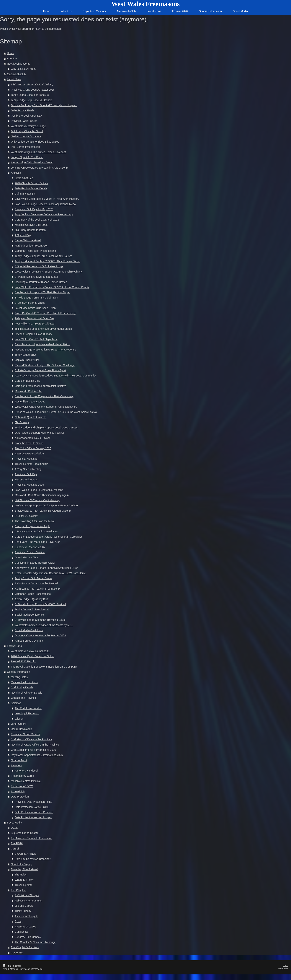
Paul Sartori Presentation (25, 147)
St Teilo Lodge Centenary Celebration (36, 298)
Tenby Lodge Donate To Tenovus (30, 95)
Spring (19, 921)
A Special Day (23, 235)
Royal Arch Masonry (19, 64)
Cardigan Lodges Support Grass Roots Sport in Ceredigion (49, 537)
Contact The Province (23, 698)
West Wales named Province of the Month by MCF (44, 625)
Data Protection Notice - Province (34, 812)
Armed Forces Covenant (29, 641)
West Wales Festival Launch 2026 (31, 651)
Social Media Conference (29, 615)
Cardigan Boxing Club (27, 381)
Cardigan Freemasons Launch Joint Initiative (41, 386)
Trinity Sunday (23, 911)
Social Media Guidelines (29, 630)
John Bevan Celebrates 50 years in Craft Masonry (40, 168)
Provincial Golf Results (24, 121)
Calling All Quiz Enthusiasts (31, 417)
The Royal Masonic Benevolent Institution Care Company (44, 667)
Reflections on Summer (28, 901)
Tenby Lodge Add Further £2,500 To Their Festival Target (48, 261)
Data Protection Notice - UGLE (33, 807)
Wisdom (20, 719)
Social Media (14, 823)
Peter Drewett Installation (29, 454)
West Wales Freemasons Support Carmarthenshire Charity (49, 272)
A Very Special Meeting (28, 469)
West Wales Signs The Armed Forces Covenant (38, 152)
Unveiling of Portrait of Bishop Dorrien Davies (41, 282)
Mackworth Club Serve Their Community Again (42, 495)
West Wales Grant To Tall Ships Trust (36, 339)
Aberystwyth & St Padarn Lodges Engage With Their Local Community (55, 376)
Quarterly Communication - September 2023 (40, 635)
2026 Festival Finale (23, 110)
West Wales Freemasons (146, 4)
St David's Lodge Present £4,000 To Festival (40, 604)
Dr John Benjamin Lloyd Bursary (33, 334)
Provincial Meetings (26, 459)
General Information (19, 672)
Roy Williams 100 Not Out (30, 402)
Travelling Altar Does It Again (31, 464)
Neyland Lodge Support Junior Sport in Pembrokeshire (46, 506)
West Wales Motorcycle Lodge (28, 126)
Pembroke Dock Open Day (26, 116)
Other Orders (19, 724)
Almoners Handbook (27, 771)
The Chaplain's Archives (25, 947)
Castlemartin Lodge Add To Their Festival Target (42, 292)
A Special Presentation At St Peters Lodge (39, 266)
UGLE (14, 828)
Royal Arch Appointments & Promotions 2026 (37, 755)
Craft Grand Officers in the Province (32, 739)
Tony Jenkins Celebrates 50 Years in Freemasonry (44, 214)
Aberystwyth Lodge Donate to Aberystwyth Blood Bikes (46, 568)
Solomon (16, 703)
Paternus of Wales (25, 927)
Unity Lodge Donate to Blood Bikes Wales (35, 142)
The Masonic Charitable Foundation (32, 838)
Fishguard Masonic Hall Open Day (35, 318)
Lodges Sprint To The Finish (27, 157)
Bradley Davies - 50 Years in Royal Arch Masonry (43, 511)
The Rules (21, 875)
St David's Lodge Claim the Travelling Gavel (40, 620)
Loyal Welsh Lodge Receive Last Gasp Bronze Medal (46, 204)
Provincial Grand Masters (26, 734)
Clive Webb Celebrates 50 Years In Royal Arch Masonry (47, 199)
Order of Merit (19, 760)
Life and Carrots (24, 906)
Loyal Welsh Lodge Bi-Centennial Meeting (39, 490)
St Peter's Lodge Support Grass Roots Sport (40, 370)
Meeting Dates (19, 677)
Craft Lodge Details (22, 687)
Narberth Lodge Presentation (32, 246)
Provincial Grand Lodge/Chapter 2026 (33, 90)
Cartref (15, 849)
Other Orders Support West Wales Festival (39, 433)
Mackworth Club (16, 74)
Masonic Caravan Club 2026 (31, 225)
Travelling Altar (23, 885)
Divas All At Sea (24, 178)
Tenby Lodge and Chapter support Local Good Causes (46, 428)
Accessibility (18, 791)
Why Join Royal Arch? (24, 69)
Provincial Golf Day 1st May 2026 (34, 209)
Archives (16, 173)
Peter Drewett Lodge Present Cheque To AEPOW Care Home (50, 573)
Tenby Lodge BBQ (25, 355)
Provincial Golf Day (26, 474)
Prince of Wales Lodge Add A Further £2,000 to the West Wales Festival (56, 412)
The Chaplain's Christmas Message (35, 942)
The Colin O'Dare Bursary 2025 (33, 448)
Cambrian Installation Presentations (35, 251)
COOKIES (17, 953)
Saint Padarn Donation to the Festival (36, 583)
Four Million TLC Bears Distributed (35, 324)
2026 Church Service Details (31, 183)
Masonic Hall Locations (24, 682)
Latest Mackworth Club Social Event (36, 308)
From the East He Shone (29, 443)
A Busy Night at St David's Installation (36, 531)
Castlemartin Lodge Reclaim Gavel (35, 563)
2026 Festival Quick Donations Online (33, 656)
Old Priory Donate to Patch (30, 230)
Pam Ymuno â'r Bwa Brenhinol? (33, 859)
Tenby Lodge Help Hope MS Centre (31, 100)
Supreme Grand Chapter (25, 833)
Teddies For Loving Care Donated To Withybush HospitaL (44, 105)
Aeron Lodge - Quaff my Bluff (32, 599)
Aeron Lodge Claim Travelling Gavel (32, 162)
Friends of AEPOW (22, 786)
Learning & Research (27, 713)
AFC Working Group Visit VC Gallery (32, 84)
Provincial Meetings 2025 (29, 485)
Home (10, 53)
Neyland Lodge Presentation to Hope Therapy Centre (46, 350)
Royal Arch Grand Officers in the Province (35, 745)
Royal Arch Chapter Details (27, 693)
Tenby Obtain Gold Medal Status (34, 578)
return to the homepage (48, 29)
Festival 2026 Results (23, 661)
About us (12, 58)
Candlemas (21, 932)
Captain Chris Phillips (27, 360)
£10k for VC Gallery (26, 516)
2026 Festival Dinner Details (31, 188)
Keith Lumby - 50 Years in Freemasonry (38, 589)
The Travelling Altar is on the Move (35, 521)
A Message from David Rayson (33, 438)
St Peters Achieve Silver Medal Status (37, 277)
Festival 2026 (15, 646)
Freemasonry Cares (22, 776)
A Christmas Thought (27, 895)
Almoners (16, 765)
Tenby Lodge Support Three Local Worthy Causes (44, 256)
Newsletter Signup (22, 864)
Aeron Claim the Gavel (28, 240)
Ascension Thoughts (27, 916)
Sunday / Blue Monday (28, 937)
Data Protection (20, 797)
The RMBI (17, 843)
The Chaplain (19, 890)
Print (7, 966)
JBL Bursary (22, 422)
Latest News (14, 79)
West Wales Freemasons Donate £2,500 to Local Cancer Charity (52, 287)
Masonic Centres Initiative (26, 781)
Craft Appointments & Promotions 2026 (33, 750)
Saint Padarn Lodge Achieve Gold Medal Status (42, 344)
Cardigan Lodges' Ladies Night (33, 526)
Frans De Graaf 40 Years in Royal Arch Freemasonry (45, 313)
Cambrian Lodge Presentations (33, 594)
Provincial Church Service (30, 552)
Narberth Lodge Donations (26, 136)
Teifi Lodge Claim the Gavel (27, 131)
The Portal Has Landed (28, 708)
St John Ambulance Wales (30, 303)
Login (286, 966)
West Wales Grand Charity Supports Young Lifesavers (46, 407)
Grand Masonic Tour (27, 557)
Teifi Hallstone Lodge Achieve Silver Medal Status (43, 329)
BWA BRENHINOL (26, 854)
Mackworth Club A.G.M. (28, 391)
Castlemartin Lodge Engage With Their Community (44, 396)
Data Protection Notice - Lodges (33, 817)
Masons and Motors (26, 480)
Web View (283, 969)
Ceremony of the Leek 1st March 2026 (37, 220)
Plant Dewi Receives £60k (30, 547)
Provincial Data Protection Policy (34, 802)
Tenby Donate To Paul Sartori (32, 609)
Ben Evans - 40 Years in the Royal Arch (37, 542)
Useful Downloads (21, 729)
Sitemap (17, 966)
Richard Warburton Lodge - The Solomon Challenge (45, 365)
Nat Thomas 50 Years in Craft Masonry (37, 500)
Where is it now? (24, 880)
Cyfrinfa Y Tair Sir (25, 194)
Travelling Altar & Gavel (24, 869)
